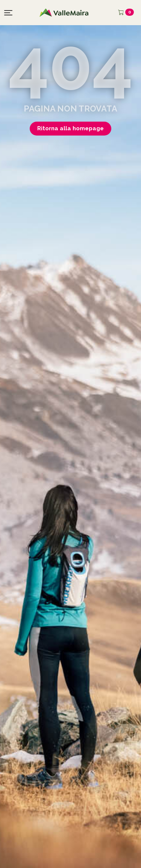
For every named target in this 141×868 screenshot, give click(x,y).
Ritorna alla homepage (70, 128)
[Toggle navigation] (8, 13)
